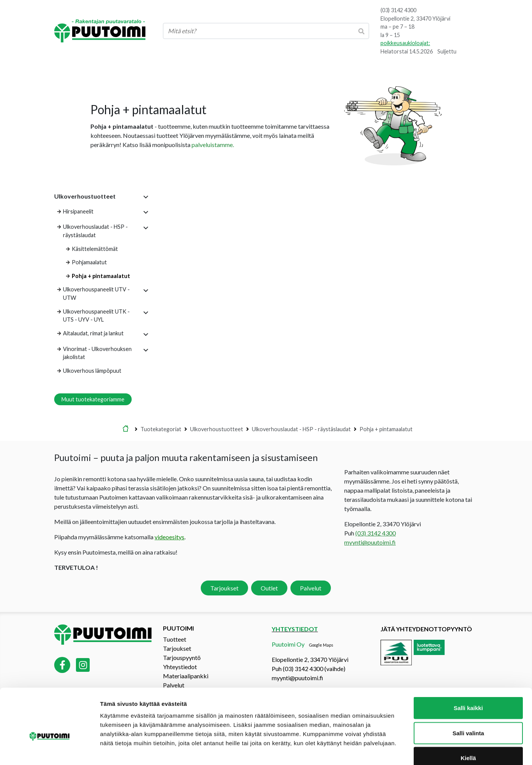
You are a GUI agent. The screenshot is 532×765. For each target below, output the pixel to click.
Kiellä (468, 715)
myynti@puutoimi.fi (370, 542)
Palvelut (311, 588)
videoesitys (169, 537)
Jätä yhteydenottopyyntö (426, 629)
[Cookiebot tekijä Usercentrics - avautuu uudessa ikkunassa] (49, 750)
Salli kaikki (468, 665)
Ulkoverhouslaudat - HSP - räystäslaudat (301, 429)
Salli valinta (468, 690)
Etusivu (126, 429)
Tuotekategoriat (161, 429)
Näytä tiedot (408, 750)
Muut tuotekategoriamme (93, 399)
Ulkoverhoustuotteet (217, 429)
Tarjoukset (224, 588)
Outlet (269, 588)
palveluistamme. (213, 145)
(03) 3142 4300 (398, 10)
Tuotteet (175, 639)
